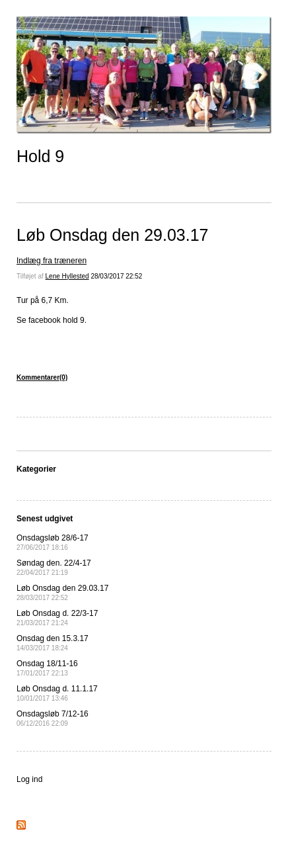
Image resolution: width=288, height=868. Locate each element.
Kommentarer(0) (42, 377)
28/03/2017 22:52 (116, 276)
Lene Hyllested (67, 276)
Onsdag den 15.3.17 (53, 643)
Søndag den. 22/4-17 (54, 567)
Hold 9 (40, 156)
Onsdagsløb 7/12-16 (53, 718)
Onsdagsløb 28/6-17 (53, 542)
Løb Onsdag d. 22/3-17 (57, 618)
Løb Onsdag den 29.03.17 (113, 235)
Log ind (29, 779)
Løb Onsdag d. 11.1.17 (57, 693)
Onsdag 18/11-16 (47, 668)
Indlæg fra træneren (52, 261)
